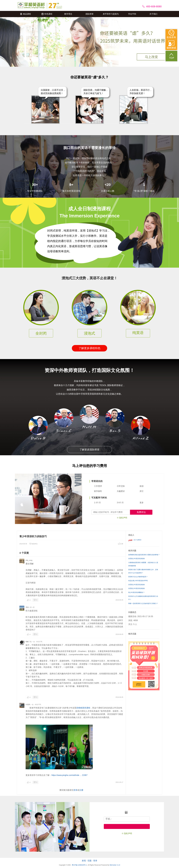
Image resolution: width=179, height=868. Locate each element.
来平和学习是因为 (111, 14)
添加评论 (33, 544)
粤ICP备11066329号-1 (79, 865)
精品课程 (26, 14)
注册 (81, 790)
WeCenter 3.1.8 (115, 865)
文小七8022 (137, 540)
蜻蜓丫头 (29, 642)
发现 (84, 861)
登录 (75, 790)
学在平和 (132, 14)
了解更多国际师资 (89, 450)
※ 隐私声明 (122, 518)
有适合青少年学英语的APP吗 (138, 581)
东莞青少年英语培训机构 (136, 559)
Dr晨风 (28, 705)
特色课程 (47, 14)
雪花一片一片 (30, 607)
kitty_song (29, 560)
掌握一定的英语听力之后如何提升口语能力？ (143, 603)
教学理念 (68, 14)
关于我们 (153, 14)
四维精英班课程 (83, 708)
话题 (89, 861)
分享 (121, 544)
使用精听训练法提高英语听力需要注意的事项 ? (144, 555)
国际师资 (89, 14)
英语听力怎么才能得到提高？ (138, 577)
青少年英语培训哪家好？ (136, 592)
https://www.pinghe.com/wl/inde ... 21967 (69, 775)
